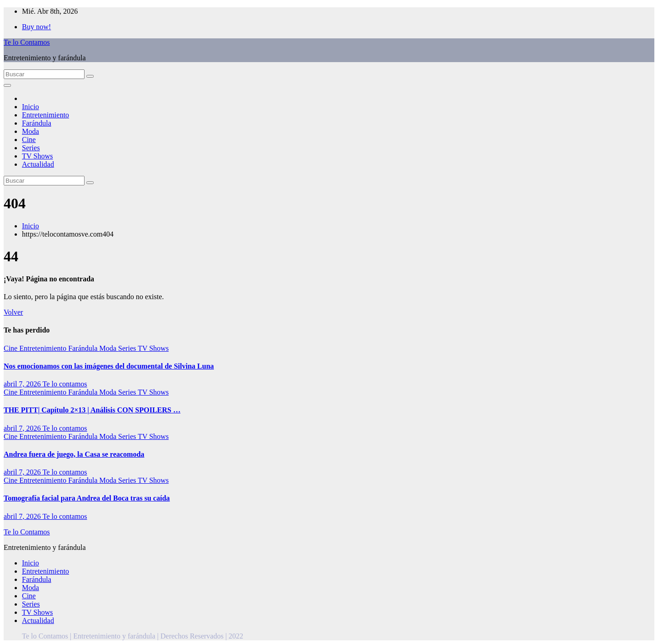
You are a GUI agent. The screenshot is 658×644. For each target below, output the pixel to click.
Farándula (37, 123)
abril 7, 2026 (23, 384)
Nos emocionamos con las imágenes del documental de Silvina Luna (109, 366)
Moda (30, 131)
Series (31, 148)
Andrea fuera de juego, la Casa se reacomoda (74, 454)
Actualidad (38, 164)
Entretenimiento (45, 115)
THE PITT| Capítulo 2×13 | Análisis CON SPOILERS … (92, 410)
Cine (29, 140)
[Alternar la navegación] (7, 85)
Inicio (30, 107)
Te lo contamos (65, 384)
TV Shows (37, 156)
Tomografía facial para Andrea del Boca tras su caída (87, 498)
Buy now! (37, 27)
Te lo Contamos (27, 42)
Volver (13, 312)
